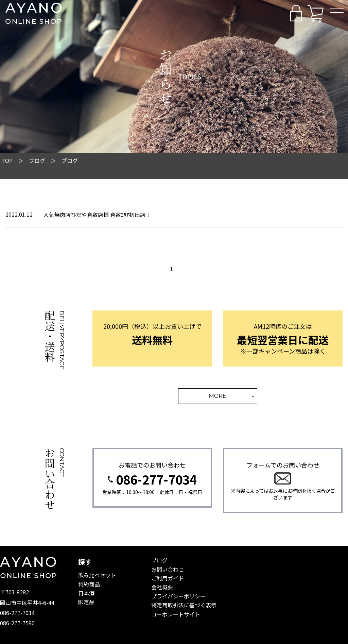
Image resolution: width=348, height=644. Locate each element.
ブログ (159, 560)
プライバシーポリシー (178, 596)
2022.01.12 (19, 214)
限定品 (86, 602)
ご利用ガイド (168, 578)
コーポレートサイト (176, 614)
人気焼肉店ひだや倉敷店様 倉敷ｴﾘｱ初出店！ (97, 215)
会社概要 (162, 587)
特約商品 (89, 584)
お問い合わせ (168, 569)
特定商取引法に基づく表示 (184, 605)
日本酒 (86, 593)
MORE (218, 396)
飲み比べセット (97, 575)
